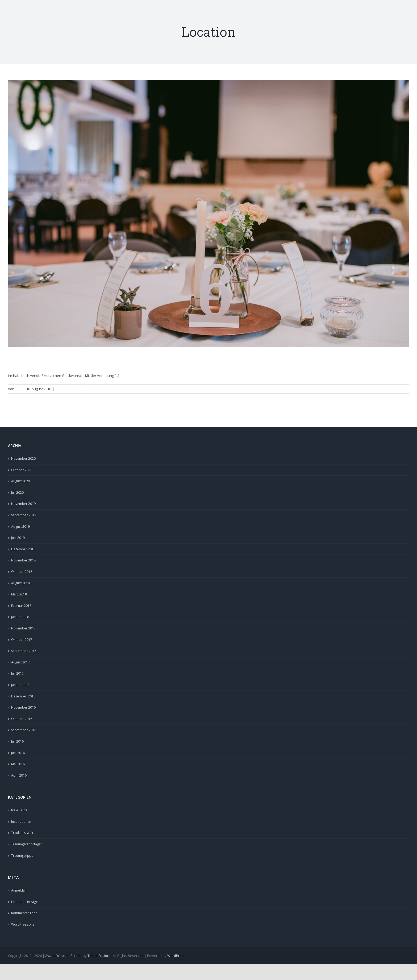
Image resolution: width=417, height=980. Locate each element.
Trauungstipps (67, 389)
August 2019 (20, 527)
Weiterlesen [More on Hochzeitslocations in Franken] (397, 389)
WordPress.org (23, 924)
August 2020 (20, 481)
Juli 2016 (17, 741)
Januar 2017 (20, 685)
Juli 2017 (17, 673)
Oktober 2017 (22, 640)
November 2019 (23, 504)
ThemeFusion (98, 956)
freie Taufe (19, 810)
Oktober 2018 (22, 572)
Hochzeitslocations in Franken (64, 360)
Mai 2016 (18, 764)
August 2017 (20, 662)
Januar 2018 (20, 617)
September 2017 (24, 651)
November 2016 (23, 707)
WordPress (176, 956)
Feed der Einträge (24, 902)
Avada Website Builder (64, 956)
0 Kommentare (95, 389)
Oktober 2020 (22, 470)
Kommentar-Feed (24, 913)
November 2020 (23, 459)
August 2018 (20, 583)
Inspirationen (21, 822)
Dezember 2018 (23, 549)
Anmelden (19, 890)
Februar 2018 (21, 606)
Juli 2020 (17, 493)
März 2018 (19, 594)
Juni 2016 (18, 753)
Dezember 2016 (23, 696)
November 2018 (23, 560)
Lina (18, 389)
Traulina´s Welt (22, 833)
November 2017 (23, 628)
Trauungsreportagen (27, 844)
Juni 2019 (18, 538)
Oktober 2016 (22, 719)
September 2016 (24, 730)
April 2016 (19, 775)
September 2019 (24, 515)
